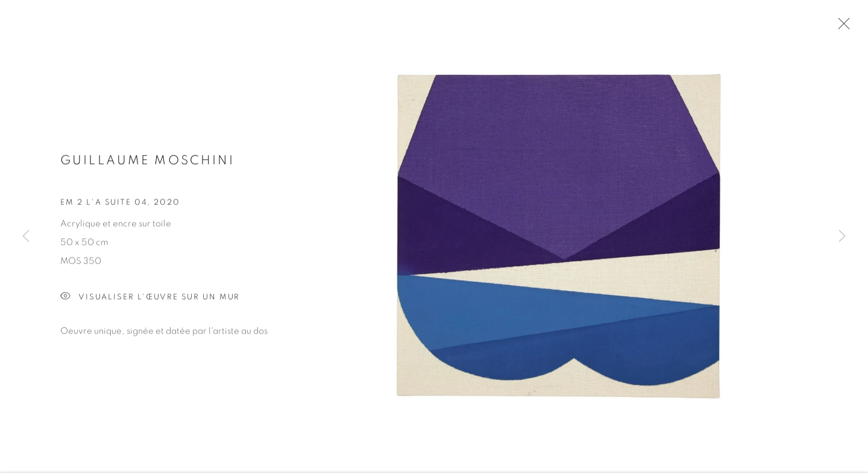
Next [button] (842, 237)
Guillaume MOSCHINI (147, 162)
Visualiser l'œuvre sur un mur (150, 300)
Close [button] (841, 27)
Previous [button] (26, 237)
